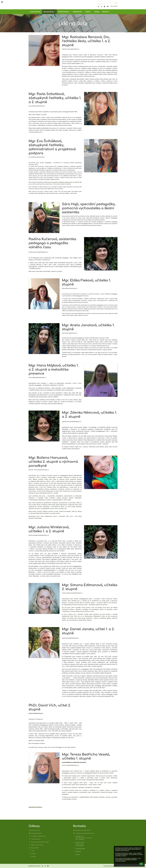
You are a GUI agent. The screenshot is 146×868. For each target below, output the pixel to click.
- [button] (102, 7)
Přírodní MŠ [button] (78, 12)
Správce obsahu (36, 830)
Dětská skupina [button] (64, 12)
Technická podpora (36, 833)
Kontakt (33, 854)
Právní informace (36, 839)
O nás (33, 851)
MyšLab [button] (97, 12)
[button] (108, 6)
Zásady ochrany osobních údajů (40, 842)
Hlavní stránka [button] (35, 12)
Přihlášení (114, 6)
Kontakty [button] (106, 12)
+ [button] (99, 7)
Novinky (33, 856)
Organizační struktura (35, 807)
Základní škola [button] (49, 12)
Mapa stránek (35, 848)
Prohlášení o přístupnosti (38, 836)
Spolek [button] (89, 12)
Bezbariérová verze (35, 866)
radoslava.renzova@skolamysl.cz (85, 833)
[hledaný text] (107, 4)
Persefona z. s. (33, 168)
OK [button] (141, 864)
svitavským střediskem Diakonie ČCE (62, 182)
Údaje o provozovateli (37, 845)
